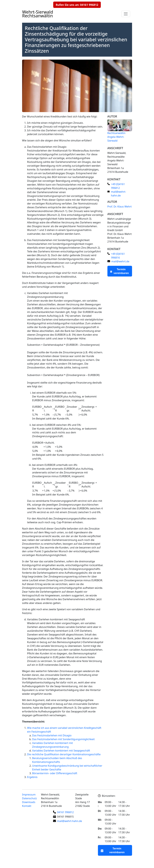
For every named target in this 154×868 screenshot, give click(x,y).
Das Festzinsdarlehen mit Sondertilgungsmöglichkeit (58, 240)
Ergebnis (32, 777)
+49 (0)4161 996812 (118, 186)
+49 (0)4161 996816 (118, 256)
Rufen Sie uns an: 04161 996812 (77, 5)
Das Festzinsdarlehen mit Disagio (47, 147)
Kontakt (27, 806)
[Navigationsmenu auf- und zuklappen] (126, 14)
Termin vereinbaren (121, 271)
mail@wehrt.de (120, 261)
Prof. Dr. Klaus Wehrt (120, 207)
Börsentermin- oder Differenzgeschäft (55, 773)
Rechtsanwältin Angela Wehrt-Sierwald (116, 137)
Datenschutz (30, 798)
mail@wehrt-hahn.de (118, 194)
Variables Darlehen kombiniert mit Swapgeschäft (56, 619)
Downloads (29, 802)
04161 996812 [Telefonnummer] (65, 812)
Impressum (29, 795)
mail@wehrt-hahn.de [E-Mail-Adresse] (70, 821)
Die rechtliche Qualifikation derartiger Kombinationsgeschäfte (64, 754)
